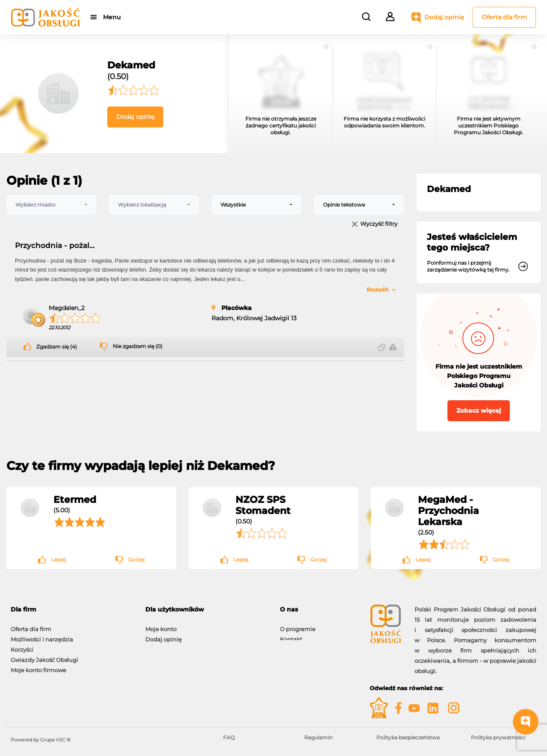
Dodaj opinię (444, 17)
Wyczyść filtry (379, 224)
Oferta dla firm (504, 17)
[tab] (318, 610)
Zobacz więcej (479, 410)
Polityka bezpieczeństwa (408, 737)
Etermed (75, 499)
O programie (298, 625)
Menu (112, 17)
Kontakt (291, 635)
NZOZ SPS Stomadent (263, 505)
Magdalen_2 (67, 308)
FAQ (229, 737)
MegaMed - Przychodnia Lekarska (448, 511)
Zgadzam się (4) (57, 347)
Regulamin (318, 737)
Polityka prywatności (498, 737)
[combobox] (51, 205)
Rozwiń (378, 289)
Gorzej (136, 560)
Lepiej (58, 560)
